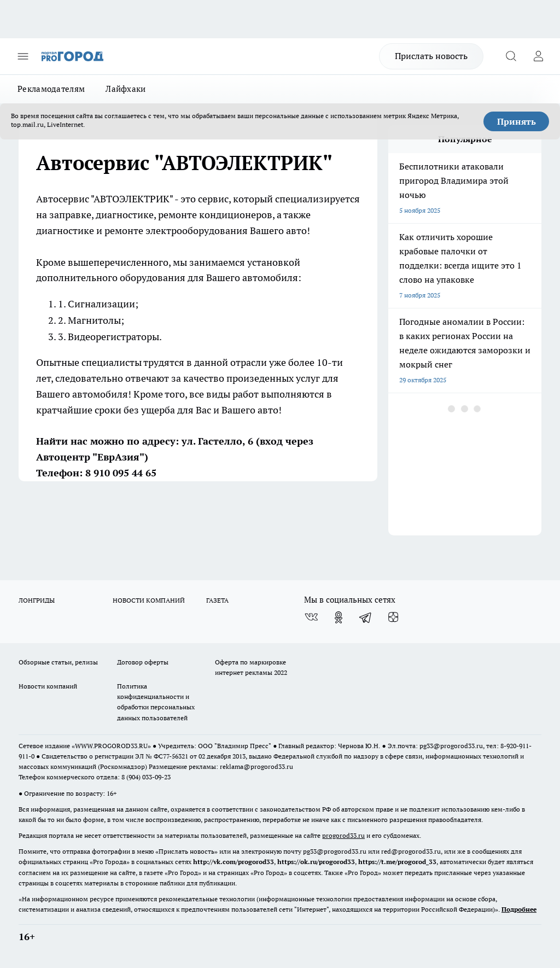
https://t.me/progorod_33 (397, 862)
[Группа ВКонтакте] (311, 617)
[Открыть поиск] (511, 56)
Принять (517, 121)
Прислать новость (431, 56)
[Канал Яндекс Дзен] (393, 617)
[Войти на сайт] (538, 56)
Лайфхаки (126, 89)
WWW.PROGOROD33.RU (111, 746)
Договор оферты (143, 662)
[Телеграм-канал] (366, 617)
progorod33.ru (343, 835)
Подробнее (519, 909)
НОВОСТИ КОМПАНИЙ (149, 600)
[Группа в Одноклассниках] (339, 617)
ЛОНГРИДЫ (37, 600)
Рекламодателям (51, 89)
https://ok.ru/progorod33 (316, 862)
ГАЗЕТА (217, 600)
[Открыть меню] (23, 56)
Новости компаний (48, 686)
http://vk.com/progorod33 (234, 862)
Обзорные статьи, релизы (58, 662)
